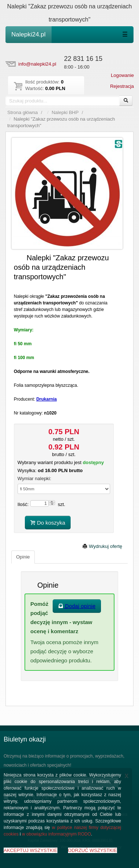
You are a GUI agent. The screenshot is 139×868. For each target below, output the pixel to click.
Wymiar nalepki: (34, 478)
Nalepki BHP (65, 112)
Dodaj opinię (77, 606)
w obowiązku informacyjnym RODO (57, 834)
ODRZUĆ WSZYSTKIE (93, 850)
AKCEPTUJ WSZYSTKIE (31, 850)
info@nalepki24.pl (37, 64)
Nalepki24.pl (29, 34)
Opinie (23, 557)
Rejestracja (122, 86)
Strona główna (22, 112)
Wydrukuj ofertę (102, 546)
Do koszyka (48, 523)
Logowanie (122, 75)
